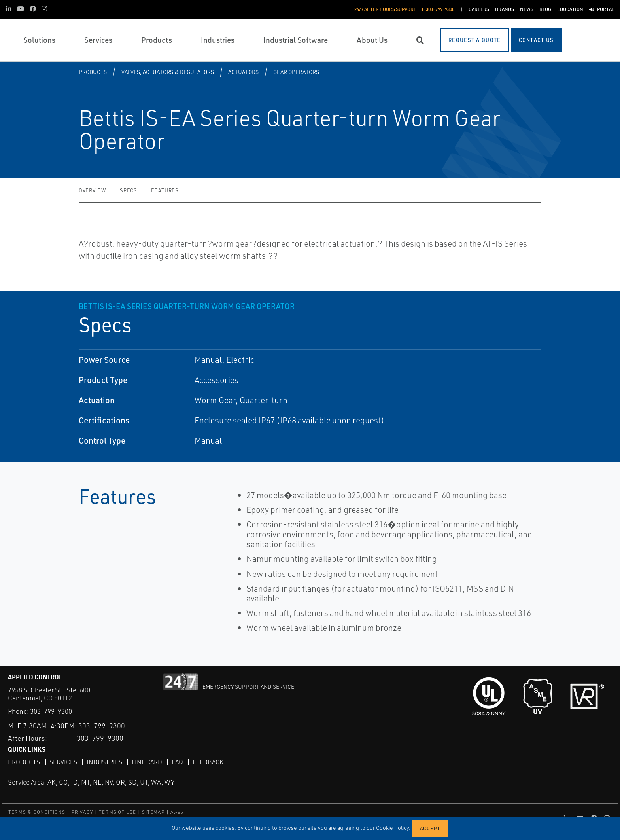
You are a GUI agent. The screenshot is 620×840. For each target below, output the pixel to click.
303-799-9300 (51, 711)
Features (165, 190)
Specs (128, 190)
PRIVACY (82, 812)
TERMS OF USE (117, 812)
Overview (92, 190)
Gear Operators (296, 72)
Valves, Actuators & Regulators (168, 72)
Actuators (243, 72)
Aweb (177, 812)
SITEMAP (153, 812)
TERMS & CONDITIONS (37, 812)
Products (93, 72)
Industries (104, 762)
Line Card (147, 762)
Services (63, 762)
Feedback (208, 762)
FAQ (177, 762)
